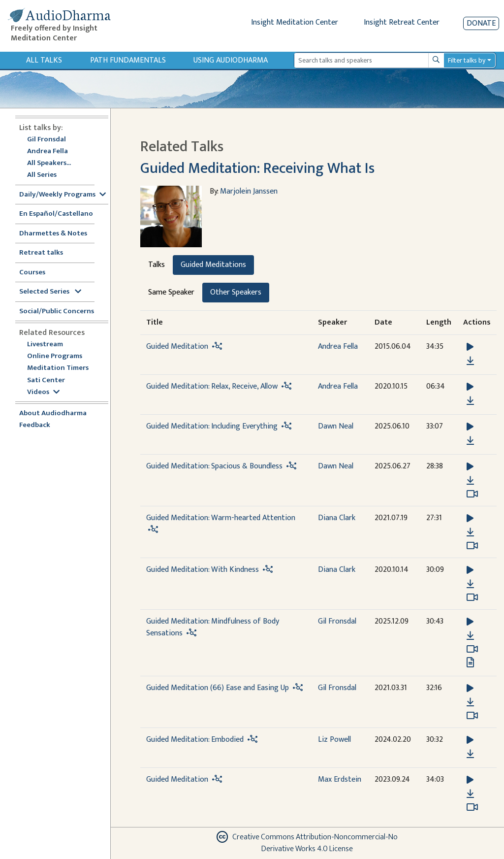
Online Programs (55, 356)
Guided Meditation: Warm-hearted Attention (221, 518)
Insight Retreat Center (402, 22)
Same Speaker (171, 292)
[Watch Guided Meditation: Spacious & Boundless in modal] (472, 494)
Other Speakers (236, 292)
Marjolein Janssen (249, 191)
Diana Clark (337, 518)
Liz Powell (334, 740)
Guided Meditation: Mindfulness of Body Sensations (213, 627)
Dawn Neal (336, 426)
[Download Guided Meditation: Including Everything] (470, 441)
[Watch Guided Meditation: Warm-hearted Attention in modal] (472, 546)
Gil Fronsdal (47, 140)
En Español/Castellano (56, 214)
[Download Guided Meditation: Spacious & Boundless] (470, 481)
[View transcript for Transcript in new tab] (470, 662)
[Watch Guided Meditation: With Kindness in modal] (472, 597)
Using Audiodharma (231, 60)
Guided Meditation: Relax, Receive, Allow (212, 386)
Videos (43, 392)
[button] (470, 347)
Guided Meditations (213, 265)
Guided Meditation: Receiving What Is (257, 168)
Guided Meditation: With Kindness (203, 570)
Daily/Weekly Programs (63, 195)
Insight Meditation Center (295, 22)
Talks (157, 265)
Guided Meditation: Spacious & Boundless (214, 466)
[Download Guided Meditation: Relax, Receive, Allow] (470, 401)
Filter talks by (467, 60)
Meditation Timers (58, 368)
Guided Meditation (177, 347)
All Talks (44, 60)
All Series (42, 175)
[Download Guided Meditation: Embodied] (470, 754)
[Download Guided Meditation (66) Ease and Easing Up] (470, 702)
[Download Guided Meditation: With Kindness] (470, 584)
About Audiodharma (53, 413)
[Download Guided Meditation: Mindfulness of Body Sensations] (470, 636)
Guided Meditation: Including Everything (212, 426)
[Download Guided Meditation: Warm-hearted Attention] (470, 532)
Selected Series (50, 292)
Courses (32, 273)
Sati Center (46, 380)
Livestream (45, 345)
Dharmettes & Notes (53, 234)
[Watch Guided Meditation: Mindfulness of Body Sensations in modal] (472, 649)
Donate (481, 23)
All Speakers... (49, 163)
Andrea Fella (47, 151)
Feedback (35, 425)
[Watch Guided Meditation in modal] (472, 807)
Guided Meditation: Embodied (195, 740)
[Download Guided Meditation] (470, 361)
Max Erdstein (340, 779)
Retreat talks (41, 253)
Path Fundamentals (128, 60)
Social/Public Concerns (57, 312)
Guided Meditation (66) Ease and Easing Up (218, 688)
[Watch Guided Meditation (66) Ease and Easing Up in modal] (472, 716)
